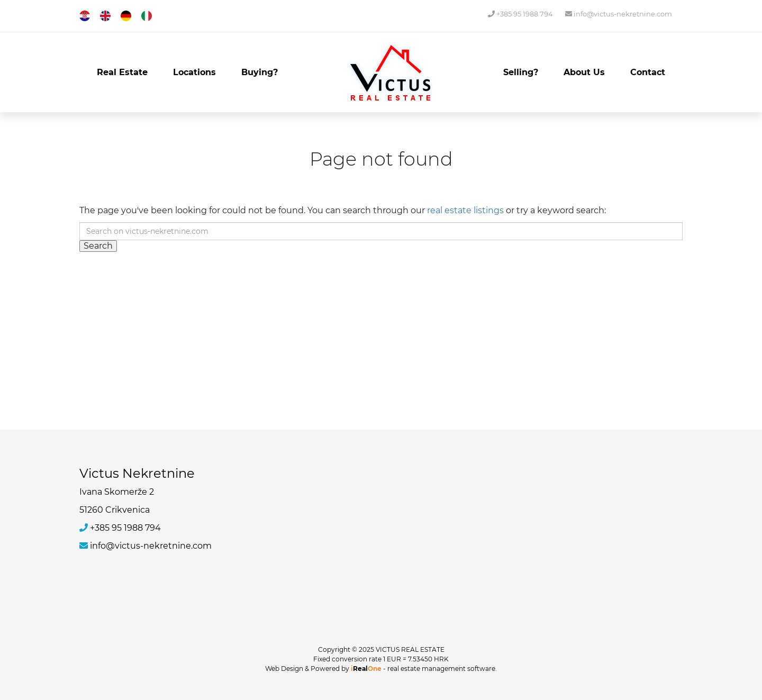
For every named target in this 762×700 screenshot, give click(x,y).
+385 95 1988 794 (520, 14)
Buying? (260, 72)
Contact (648, 72)
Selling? (521, 72)
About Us (584, 72)
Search (98, 246)
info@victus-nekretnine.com (619, 14)
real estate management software (441, 669)
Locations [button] (194, 72)
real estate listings (465, 210)
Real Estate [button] (122, 72)
